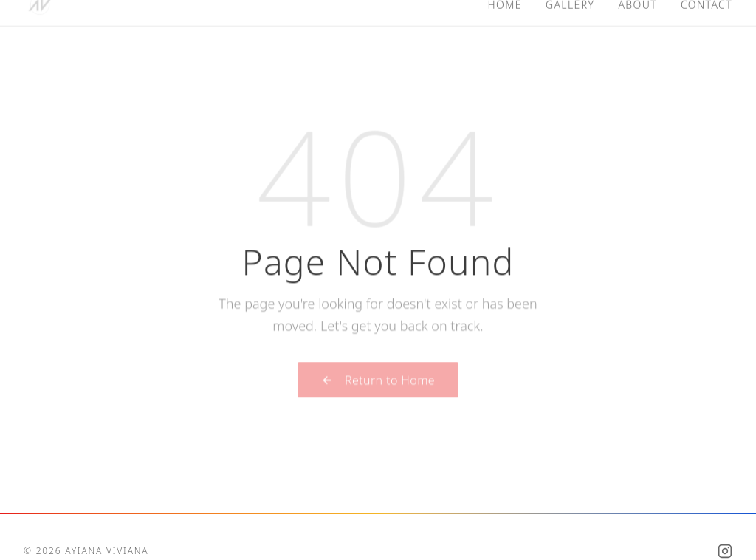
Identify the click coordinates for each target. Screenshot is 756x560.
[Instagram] (725, 551)
